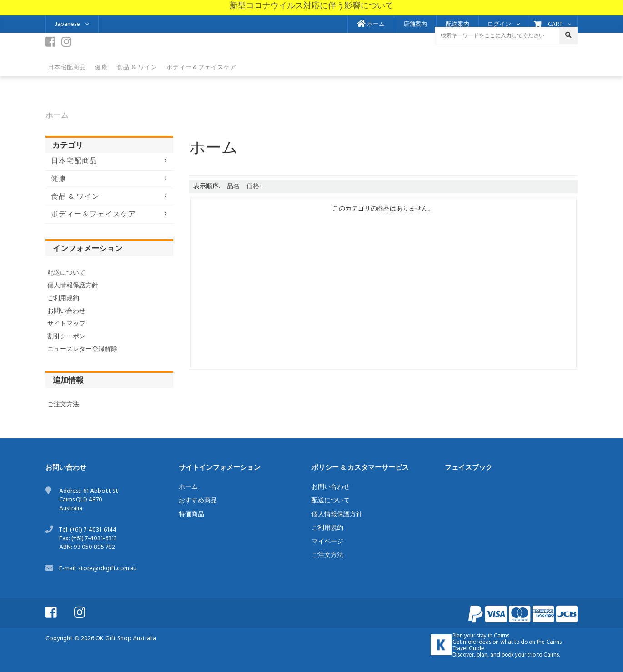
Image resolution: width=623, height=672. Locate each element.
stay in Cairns (493, 636)
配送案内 (457, 25)
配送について (66, 273)
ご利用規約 (63, 298)
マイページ (327, 542)
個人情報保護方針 (73, 286)
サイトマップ (66, 324)
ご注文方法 (63, 405)
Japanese (68, 24)
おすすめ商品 (198, 501)
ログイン (499, 25)
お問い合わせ (66, 311)
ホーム (371, 25)
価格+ (254, 187)
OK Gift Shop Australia (126, 639)
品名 (233, 187)
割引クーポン (66, 337)
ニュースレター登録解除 (82, 349)
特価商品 (191, 514)
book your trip (519, 655)
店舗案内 (415, 25)
